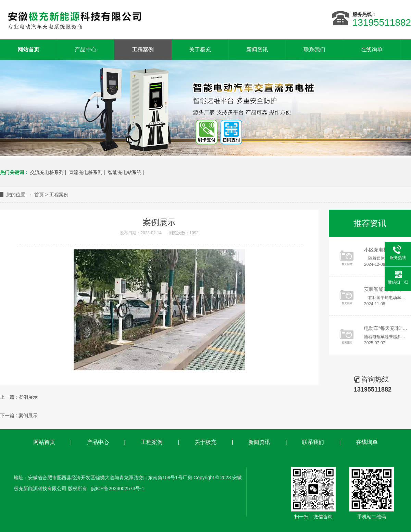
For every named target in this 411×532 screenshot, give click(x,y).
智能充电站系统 (125, 172)
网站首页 (44, 442)
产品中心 (86, 50)
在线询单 (372, 50)
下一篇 (19, 416)
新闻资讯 (257, 50)
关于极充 (200, 50)
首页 (39, 195)
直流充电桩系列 (86, 172)
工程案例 (143, 50)
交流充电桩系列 (47, 172)
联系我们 (314, 50)
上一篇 (19, 397)
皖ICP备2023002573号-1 (118, 488)
